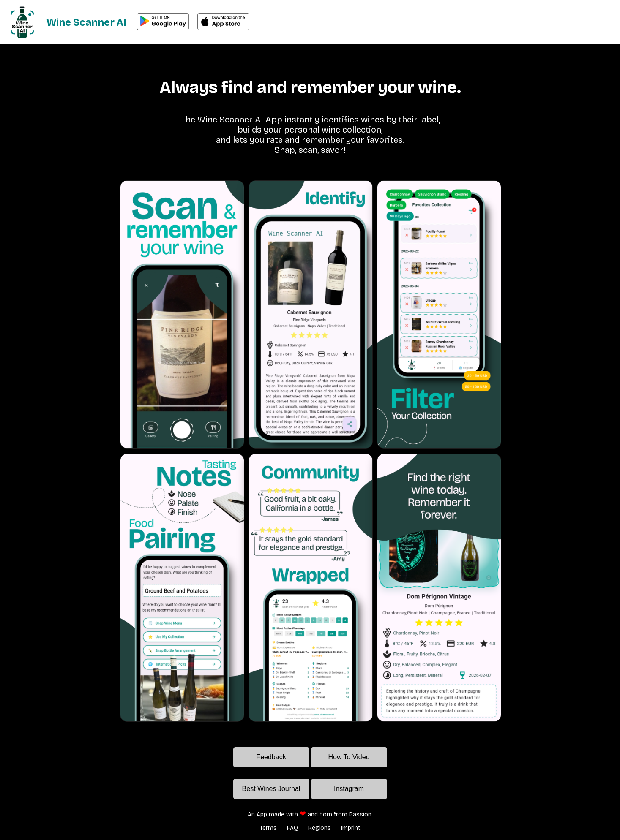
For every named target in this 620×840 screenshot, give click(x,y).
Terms (268, 828)
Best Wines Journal (271, 789)
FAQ (292, 828)
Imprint (351, 828)
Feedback (271, 757)
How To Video (349, 757)
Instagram (349, 789)
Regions (320, 828)
